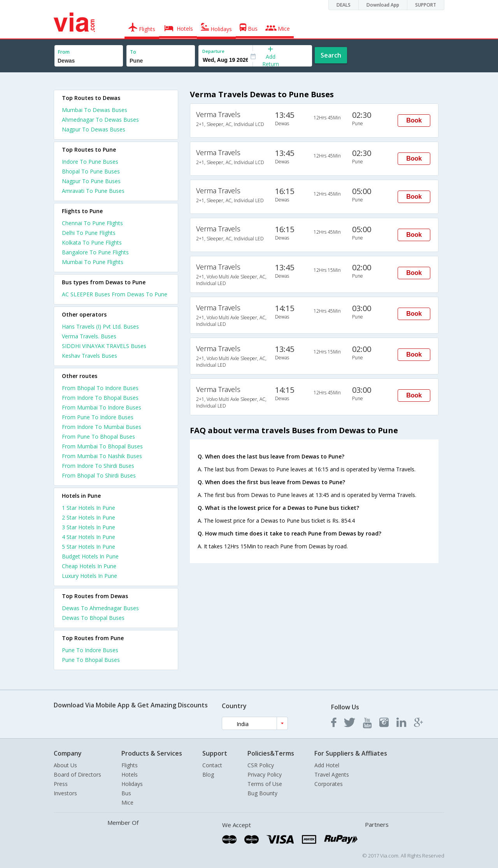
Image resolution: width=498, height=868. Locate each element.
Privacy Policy (265, 774)
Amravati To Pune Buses (93, 191)
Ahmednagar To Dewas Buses (100, 120)
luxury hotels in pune (89, 576)
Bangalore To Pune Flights (95, 252)
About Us (65, 765)
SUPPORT (426, 5)
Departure (213, 51)
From (64, 52)
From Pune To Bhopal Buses (98, 437)
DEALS (344, 5)
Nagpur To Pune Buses (91, 181)
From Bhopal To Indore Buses (100, 388)
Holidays (132, 784)
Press (61, 784)
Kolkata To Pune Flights (92, 242)
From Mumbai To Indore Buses (102, 407)
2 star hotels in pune (89, 517)
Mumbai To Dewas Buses (95, 110)
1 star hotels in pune (89, 508)
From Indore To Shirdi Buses (98, 466)
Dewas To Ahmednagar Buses (100, 608)
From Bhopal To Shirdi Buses (99, 475)
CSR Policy (261, 765)
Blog (208, 774)
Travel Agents (332, 774)
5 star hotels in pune (89, 547)
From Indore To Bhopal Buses (100, 398)
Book (414, 120)
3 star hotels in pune (89, 527)
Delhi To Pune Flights (89, 233)
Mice (127, 802)
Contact (212, 765)
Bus (126, 793)
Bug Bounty (262, 793)
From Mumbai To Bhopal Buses (102, 446)
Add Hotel (327, 765)
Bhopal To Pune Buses (91, 171)
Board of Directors (77, 774)
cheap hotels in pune (89, 566)
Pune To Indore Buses (90, 650)
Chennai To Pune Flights (92, 223)
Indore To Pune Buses (90, 162)
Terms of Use (265, 784)
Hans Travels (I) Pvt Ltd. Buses (100, 326)
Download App (383, 5)
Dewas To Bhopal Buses (93, 618)
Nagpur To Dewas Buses (94, 129)
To (133, 52)
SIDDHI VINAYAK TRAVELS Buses (104, 346)
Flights (130, 765)
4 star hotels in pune (89, 537)
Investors (65, 793)
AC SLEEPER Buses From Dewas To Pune (115, 294)
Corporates (329, 784)
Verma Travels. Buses (89, 336)
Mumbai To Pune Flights (93, 262)
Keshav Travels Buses (89, 356)
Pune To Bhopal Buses (91, 660)
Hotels (130, 774)
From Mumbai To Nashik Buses (102, 456)
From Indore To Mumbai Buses (102, 427)
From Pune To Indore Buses (98, 417)
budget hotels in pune (90, 556)
